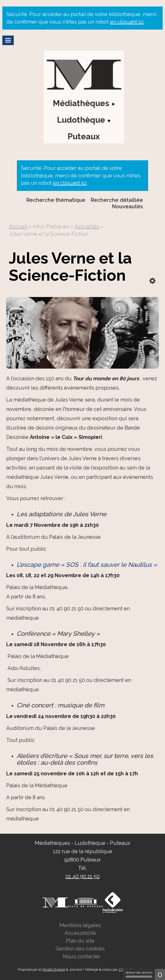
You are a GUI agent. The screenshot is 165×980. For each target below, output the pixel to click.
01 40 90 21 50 (83, 876)
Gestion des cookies (80, 949)
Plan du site (80, 941)
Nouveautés (127, 206)
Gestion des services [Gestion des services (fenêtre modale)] (139, 974)
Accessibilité (80, 933)
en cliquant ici (127, 22)
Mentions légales (80, 925)
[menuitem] (119, 200)
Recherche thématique (56, 200)
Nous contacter (82, 956)
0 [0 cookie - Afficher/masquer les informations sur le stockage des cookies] (160, 974)
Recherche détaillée (117, 200)
